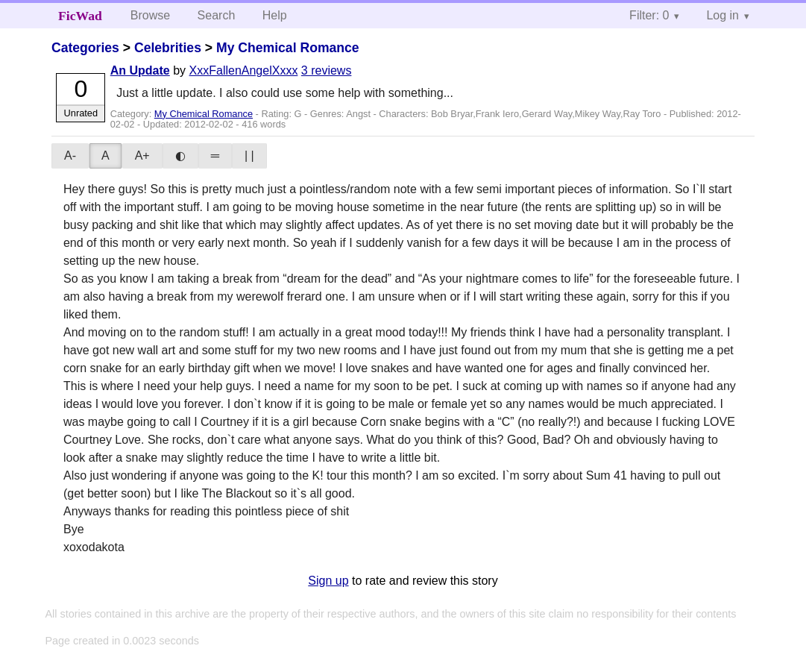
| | (249, 156)
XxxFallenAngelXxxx (244, 70)
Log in (722, 15)
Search (217, 15)
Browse (150, 15)
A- (70, 156)
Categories (85, 48)
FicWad (80, 16)
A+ (142, 156)
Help (275, 15)
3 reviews (327, 70)
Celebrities (168, 48)
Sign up (328, 581)
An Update (140, 70)
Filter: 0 (649, 15)
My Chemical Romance (288, 48)
